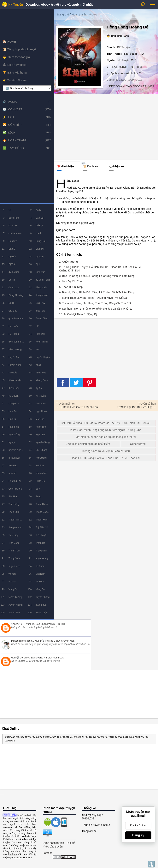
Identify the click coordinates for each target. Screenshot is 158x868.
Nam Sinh (14, 427)
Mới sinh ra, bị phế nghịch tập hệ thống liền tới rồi (106, 437)
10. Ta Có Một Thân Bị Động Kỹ (78, 314)
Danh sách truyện (53, 843)
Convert (15, 109)
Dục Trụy (40, 303)
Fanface (48, 853)
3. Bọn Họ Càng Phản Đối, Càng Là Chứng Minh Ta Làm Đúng (97, 276)
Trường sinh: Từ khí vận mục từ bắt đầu (106, 451)
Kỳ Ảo (39, 388)
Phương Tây (15, 481)
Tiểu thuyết (41, 535)
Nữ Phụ (40, 466)
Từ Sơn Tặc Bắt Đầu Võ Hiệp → (136, 407)
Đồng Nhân (41, 288)
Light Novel (41, 411)
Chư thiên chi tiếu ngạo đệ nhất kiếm (88, 444)
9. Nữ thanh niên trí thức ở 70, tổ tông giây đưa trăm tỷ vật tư (96, 309)
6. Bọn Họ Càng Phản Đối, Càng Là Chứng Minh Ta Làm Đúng (97, 292)
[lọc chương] (27, 88)
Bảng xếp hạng (17, 72)
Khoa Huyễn (15, 380)
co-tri (38, 233)
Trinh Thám (14, 551)
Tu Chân (40, 566)
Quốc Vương (138, 444)
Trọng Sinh (41, 551)
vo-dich (12, 582)
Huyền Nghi (15, 365)
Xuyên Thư (14, 613)
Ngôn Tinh (41, 435)
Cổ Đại (39, 226)
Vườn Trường (15, 597)
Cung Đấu (41, 241)
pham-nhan (41, 473)
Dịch (12, 132)
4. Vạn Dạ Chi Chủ (71, 281)
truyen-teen (14, 566)
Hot (11, 117)
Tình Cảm (14, 543)
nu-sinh (12, 473)
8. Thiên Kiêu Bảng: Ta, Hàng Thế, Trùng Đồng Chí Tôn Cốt (95, 303)
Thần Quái (14, 512)
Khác (38, 365)
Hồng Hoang (15, 349)
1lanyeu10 (17, 624)
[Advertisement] (27, 179)
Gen (13, 658)
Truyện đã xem (17, 80)
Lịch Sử (13, 411)
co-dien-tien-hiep (15, 235)
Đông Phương (16, 295)
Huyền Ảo (14, 357)
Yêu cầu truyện (53, 847)
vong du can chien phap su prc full (45, 624)
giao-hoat (40, 311)
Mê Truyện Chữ (127, 60)
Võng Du (40, 589)
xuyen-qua (41, 605)
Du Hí (12, 303)
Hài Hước (13, 326)
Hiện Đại (40, 334)
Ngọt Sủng (14, 435)
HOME (12, 42)
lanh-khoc (41, 404)
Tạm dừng (16, 148)
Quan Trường (15, 489)
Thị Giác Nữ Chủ (42, 529)
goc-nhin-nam (16, 318)
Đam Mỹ (40, 249)
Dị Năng (40, 257)
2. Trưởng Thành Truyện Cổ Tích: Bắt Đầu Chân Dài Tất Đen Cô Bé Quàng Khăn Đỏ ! (100, 269)
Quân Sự (40, 481)
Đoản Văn (14, 288)
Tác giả (71, 843)
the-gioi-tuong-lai (16, 529)
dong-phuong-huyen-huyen (43, 297)
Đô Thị (12, 280)
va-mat (12, 574)
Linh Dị (12, 419)
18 (10, 210)
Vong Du (13, 589)
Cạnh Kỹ (13, 226)
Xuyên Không (43, 597)
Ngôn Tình (41, 427)
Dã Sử (12, 249)
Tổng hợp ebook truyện (22, 49)
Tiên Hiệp (13, 535)
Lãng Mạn (14, 404)
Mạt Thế (40, 419)
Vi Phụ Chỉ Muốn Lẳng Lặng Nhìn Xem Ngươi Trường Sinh (106, 430)
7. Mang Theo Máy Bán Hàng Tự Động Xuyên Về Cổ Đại (93, 298)
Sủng (38, 496)
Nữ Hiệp (13, 466)
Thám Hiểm (42, 504)
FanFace (77, 737)
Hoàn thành (18, 140)
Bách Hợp (14, 218)
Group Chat (42, 318)
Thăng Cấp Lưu (41, 513)
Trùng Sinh (14, 558)
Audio (13, 101)
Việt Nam (40, 574)
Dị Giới (12, 257)
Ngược (12, 442)
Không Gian (42, 380)
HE (37, 326)
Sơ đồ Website (17, 65)
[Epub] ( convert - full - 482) (126, 73)
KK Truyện (16, 5)
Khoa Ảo (13, 373)
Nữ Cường (41, 458)
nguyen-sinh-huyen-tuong (15, 451)
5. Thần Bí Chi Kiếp (71, 287)
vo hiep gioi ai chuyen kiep (60, 641)
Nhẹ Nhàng (41, 450)
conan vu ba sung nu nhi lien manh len (41, 658)
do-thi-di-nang (43, 280)
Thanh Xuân (42, 520)
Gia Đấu (13, 311)
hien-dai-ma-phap (15, 343)
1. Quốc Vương (68, 262)
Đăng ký (138, 835)
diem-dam (14, 272)
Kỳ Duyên (14, 396)
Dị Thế (12, 264)
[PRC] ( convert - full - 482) (125, 67)
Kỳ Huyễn (41, 396)
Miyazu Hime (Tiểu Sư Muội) (26, 641)
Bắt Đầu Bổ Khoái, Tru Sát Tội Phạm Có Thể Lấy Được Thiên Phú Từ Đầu (106, 423)
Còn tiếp (15, 125)
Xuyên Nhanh (16, 605)
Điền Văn (40, 272)
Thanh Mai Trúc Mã (14, 521)
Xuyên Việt (41, 613)
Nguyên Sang (43, 442)
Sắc (38, 489)
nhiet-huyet (14, 458)
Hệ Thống (14, 334)
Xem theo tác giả (19, 57)
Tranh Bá (40, 543)
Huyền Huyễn (43, 357)
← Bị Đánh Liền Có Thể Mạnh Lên (77, 407)
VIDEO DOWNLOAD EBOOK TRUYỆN (130, 86)
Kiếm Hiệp (14, 388)
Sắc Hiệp (13, 496)
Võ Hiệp (40, 582)
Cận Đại (40, 218)
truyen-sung (42, 558)
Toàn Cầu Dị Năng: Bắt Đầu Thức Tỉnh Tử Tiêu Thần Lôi (106, 458)
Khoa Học (41, 373)
